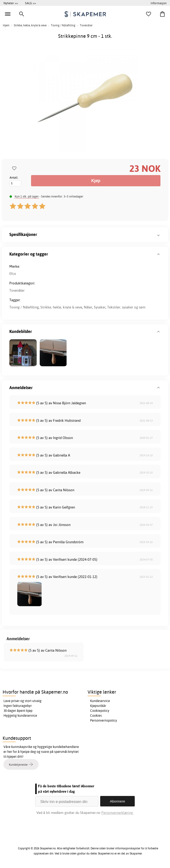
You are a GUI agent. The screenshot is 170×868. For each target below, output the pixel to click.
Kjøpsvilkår (98, 706)
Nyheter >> (11, 3)
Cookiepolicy (100, 711)
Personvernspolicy (104, 720)
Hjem (6, 25)
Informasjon (159, 3)
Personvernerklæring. (117, 813)
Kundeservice (100, 701)
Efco (13, 274)
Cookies (96, 716)
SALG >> (30, 3)
